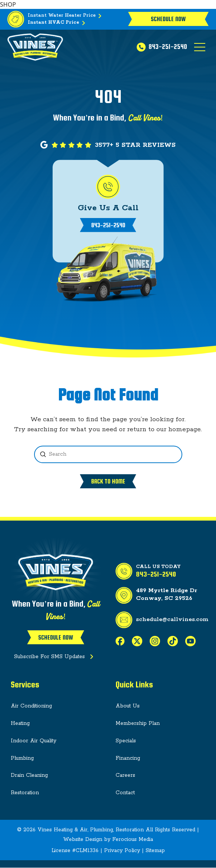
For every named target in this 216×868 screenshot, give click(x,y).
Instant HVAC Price (58, 23)
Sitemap (155, 851)
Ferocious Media (133, 839)
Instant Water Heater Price (66, 16)
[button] (200, 47)
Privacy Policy (122, 851)
